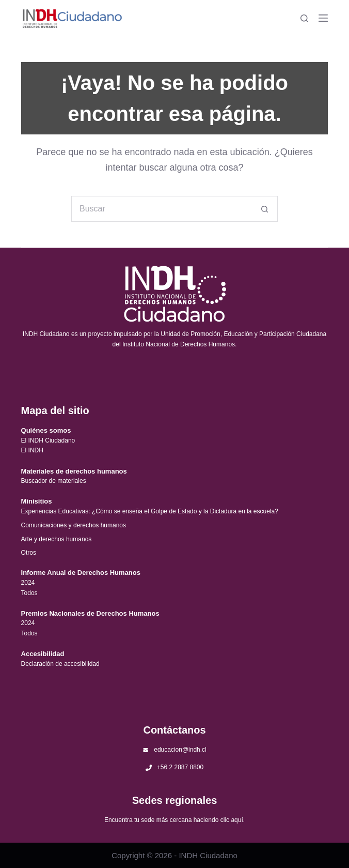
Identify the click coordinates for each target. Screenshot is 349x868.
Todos (29, 593)
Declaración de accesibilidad (60, 664)
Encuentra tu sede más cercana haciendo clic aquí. (174, 820)
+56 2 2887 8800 (180, 767)
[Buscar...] (162, 209)
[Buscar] (304, 18)
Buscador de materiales (54, 481)
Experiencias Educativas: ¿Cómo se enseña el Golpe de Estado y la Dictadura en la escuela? (150, 511)
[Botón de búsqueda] (265, 209)
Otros (29, 553)
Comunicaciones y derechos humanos (74, 525)
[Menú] (323, 18)
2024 (28, 583)
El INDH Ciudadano (48, 440)
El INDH (32, 450)
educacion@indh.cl (180, 750)
